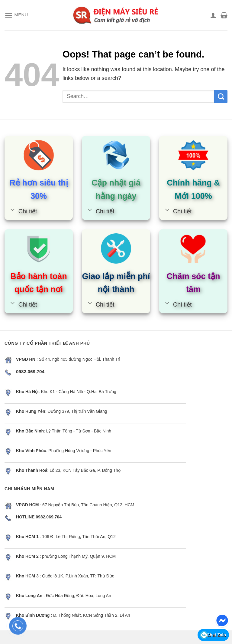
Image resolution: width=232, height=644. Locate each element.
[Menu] (16, 15)
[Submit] (221, 97)
